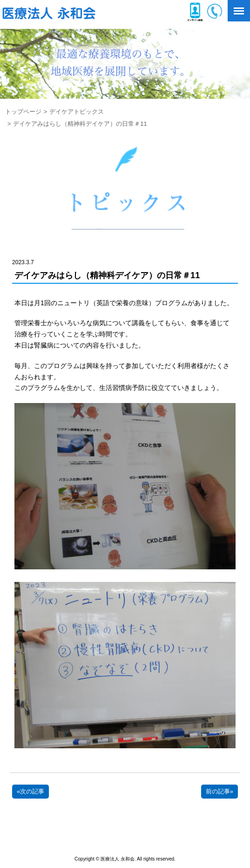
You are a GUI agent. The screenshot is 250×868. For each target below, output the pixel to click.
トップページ (23, 112)
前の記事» (220, 791)
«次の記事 (30, 791)
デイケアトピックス (77, 112)
